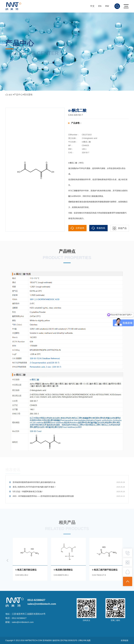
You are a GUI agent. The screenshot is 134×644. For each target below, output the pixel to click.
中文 (92, 6)
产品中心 (18, 95)
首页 (10, 95)
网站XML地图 (85, 640)
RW (107, 6)
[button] (7, 560)
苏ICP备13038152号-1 (70, 640)
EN (100, 6)
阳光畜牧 (28, 95)
